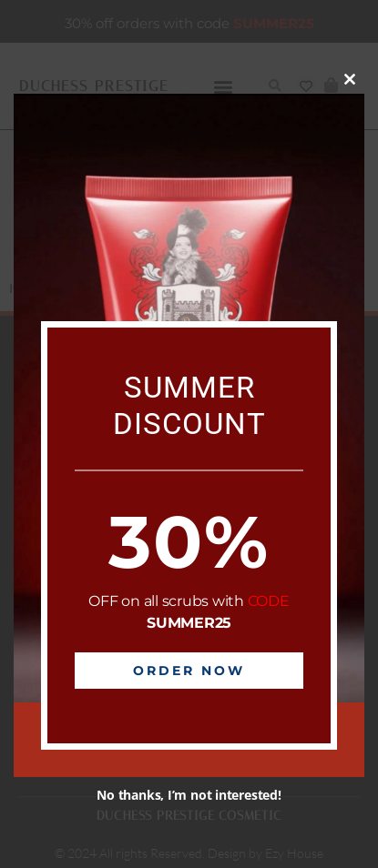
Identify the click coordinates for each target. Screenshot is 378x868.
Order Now (189, 671)
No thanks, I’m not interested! (189, 795)
